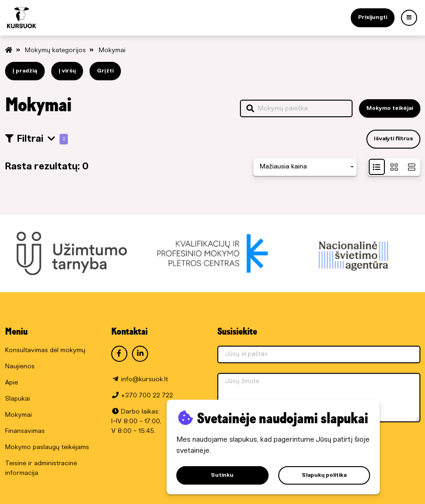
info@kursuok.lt (144, 380)
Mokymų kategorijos (56, 51)
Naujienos (20, 367)
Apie (12, 383)
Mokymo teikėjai (390, 108)
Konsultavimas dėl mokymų (45, 351)
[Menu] (409, 18)
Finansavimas (25, 431)
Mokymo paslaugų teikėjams (47, 447)
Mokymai (112, 51)
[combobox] (305, 167)
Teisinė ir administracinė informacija (41, 468)
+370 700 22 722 (147, 396)
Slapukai (18, 399)
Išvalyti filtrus (393, 139)
